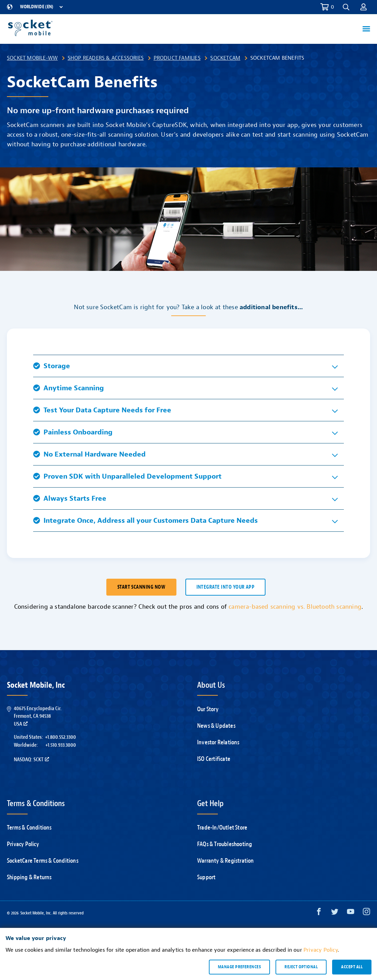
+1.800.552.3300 (60, 737)
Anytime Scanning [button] (69, 388)
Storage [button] (52, 366)
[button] (346, 7)
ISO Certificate (214, 759)
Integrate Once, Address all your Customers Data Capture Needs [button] (146, 521)
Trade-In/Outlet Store (222, 828)
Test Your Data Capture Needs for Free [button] (102, 410)
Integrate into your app (226, 587)
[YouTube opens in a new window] (351, 913)
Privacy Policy (23, 844)
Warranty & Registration (226, 861)
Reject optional (301, 967)
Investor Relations (218, 742)
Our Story (208, 709)
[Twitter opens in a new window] (335, 913)
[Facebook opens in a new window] (319, 913)
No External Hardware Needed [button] (89, 454)
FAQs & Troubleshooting (225, 844)
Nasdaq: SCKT (31, 759)
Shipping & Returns (29, 877)
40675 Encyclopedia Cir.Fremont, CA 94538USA (38, 716)
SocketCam (225, 58)
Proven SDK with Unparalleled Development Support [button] (127, 476)
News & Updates (216, 726)
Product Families (177, 58)
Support (206, 877)
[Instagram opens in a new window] (366, 913)
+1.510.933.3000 (61, 745)
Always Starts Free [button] (70, 498)
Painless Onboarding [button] (73, 432)
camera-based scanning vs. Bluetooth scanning (295, 607)
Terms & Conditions (29, 828)
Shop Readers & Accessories (106, 58)
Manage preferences (239, 967)
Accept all (352, 967)
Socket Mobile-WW (32, 58)
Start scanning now (141, 587)
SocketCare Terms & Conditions (43, 861)
